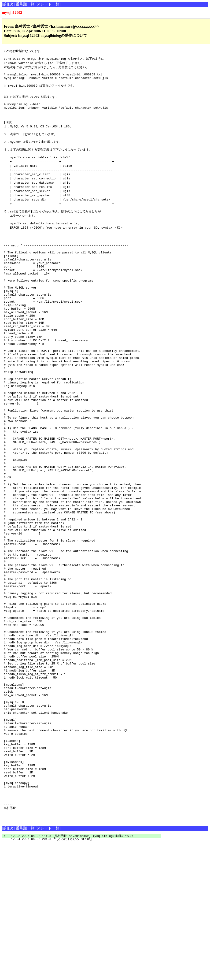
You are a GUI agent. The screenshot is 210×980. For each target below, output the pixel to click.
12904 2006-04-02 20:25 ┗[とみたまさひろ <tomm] (85, 975)
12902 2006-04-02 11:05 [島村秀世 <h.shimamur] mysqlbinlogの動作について (84, 972)
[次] (11, 4)
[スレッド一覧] (48, 4)
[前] (5, 4)
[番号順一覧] (25, 4)
